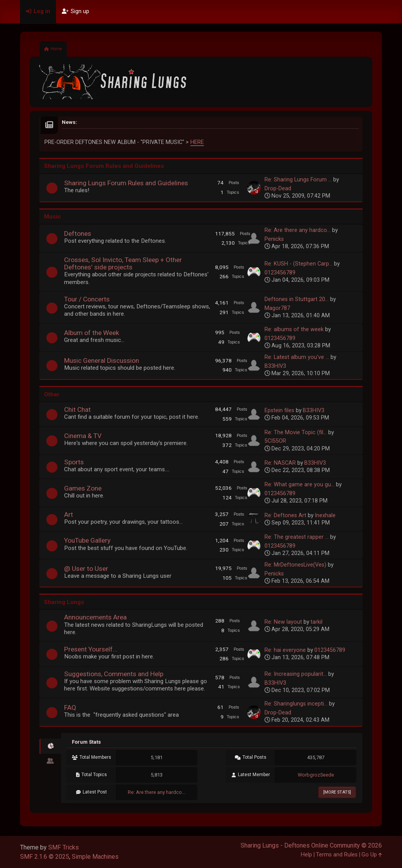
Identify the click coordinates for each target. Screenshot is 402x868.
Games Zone (83, 488)
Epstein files (279, 410)
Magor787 (277, 308)
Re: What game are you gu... (299, 485)
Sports (74, 462)
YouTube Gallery (87, 540)
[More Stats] (337, 792)
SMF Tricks (64, 847)
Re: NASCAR (280, 463)
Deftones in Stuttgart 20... (297, 299)
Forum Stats (86, 742)
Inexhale (325, 515)
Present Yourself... (91, 649)
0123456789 (280, 273)
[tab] (50, 746)
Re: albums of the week (294, 329)
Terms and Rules (337, 855)
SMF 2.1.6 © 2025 (45, 857)
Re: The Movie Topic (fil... (296, 432)
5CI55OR (275, 441)
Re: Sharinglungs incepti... (296, 704)
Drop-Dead (278, 189)
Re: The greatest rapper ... (297, 537)
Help (306, 855)
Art (69, 514)
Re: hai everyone (285, 650)
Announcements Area (95, 617)
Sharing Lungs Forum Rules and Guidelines (126, 183)
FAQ (70, 707)
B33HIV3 (275, 366)
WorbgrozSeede (316, 775)
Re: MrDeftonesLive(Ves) (295, 565)
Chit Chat (77, 409)
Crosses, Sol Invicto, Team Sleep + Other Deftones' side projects (123, 263)
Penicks (274, 239)
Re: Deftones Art (285, 515)
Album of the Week (92, 333)
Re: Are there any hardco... (298, 230)
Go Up (372, 855)
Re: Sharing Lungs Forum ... (298, 180)
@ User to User (86, 569)
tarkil (316, 622)
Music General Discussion (102, 360)
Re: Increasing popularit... (296, 674)
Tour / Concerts (87, 299)
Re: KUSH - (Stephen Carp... (299, 264)
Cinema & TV (83, 436)
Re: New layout (283, 622)
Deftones (78, 233)
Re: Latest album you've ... (297, 357)
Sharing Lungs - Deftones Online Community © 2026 (311, 845)
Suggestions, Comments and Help (114, 674)
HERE (197, 142)
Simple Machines (95, 857)
